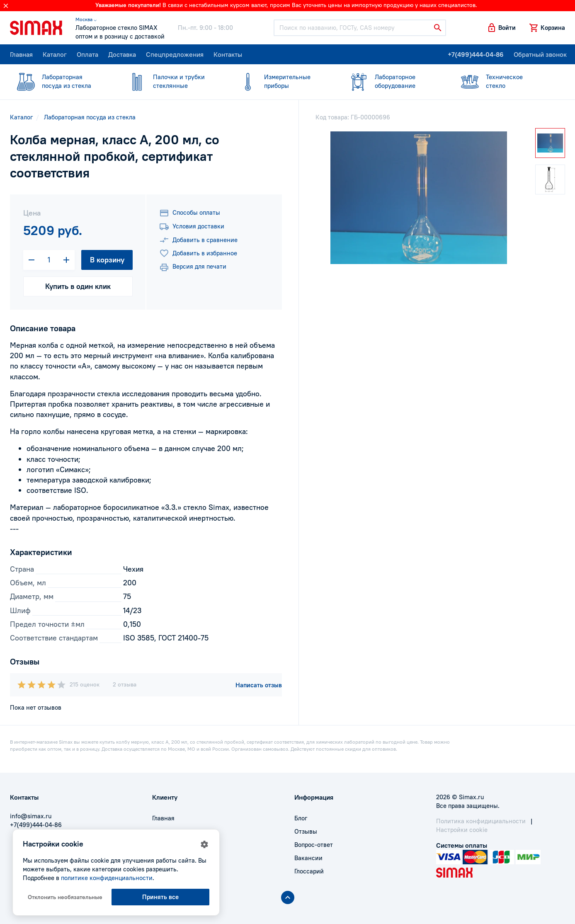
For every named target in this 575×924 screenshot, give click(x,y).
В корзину (107, 260)
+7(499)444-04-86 (476, 54)
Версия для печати (193, 267)
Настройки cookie (462, 830)
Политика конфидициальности (481, 821)
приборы (283, 81)
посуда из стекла (61, 81)
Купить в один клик (78, 286)
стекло (505, 81)
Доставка (122, 54)
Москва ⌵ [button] (86, 19)
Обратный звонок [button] (540, 54)
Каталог (55, 54)
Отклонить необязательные (65, 897)
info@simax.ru (31, 816)
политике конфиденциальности (107, 878)
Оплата (87, 54)
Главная (21, 54)
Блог (301, 818)
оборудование (393, 81)
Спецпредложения (175, 54)
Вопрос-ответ (314, 845)
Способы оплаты (190, 213)
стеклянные (172, 81)
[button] (501, 28)
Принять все (160, 897)
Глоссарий (309, 871)
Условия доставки (192, 227)
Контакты (228, 54)
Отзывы (306, 831)
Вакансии (308, 858)
